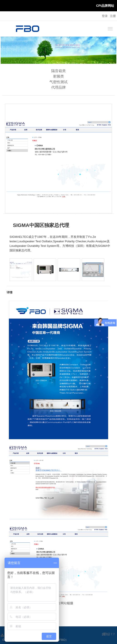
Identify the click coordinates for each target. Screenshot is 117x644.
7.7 (108, 635)
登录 (105, 16)
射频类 (58, 76)
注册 (113, 16)
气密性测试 (58, 82)
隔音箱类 (58, 71)
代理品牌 (58, 87)
